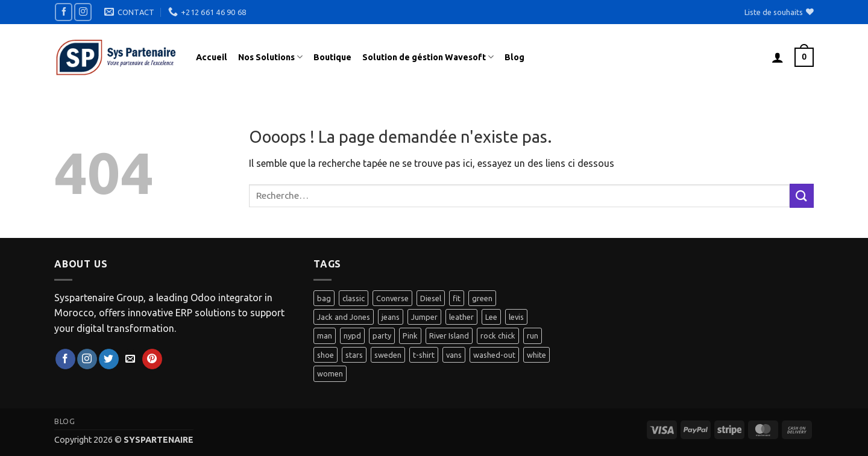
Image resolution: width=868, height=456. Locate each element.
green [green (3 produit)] (482, 298)
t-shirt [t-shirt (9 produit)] (424, 355)
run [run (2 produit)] (533, 336)
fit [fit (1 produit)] (457, 298)
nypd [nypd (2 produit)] (352, 336)
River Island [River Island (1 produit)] (449, 336)
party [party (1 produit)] (382, 336)
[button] (778, 57)
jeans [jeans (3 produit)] (391, 317)
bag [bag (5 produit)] (324, 298)
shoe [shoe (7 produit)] (325, 355)
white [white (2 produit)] (536, 355)
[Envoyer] (802, 195)
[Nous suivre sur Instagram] (83, 12)
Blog (514, 57)
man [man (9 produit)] (325, 336)
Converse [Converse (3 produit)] (392, 298)
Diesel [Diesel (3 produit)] (431, 298)
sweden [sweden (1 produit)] (388, 355)
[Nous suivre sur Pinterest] (152, 359)
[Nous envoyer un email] (131, 359)
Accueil (212, 57)
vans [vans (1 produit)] (454, 355)
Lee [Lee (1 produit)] (491, 317)
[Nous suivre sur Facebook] (64, 12)
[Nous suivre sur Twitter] (109, 359)
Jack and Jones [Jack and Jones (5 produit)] (344, 317)
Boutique (332, 57)
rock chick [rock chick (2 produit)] (498, 336)
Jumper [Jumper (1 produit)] (424, 317)
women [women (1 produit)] (330, 373)
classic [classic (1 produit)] (354, 298)
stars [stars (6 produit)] (354, 355)
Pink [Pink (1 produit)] (410, 336)
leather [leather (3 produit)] (461, 317)
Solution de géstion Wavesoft (428, 57)
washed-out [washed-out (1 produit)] (494, 355)
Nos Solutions (270, 57)
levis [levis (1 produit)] (516, 317)
